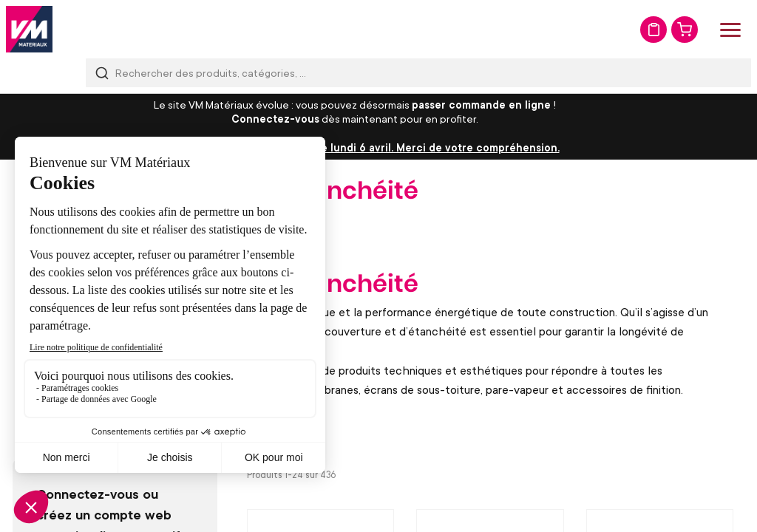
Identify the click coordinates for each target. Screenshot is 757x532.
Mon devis (654, 30)
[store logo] (29, 29)
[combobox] (418, 73)
